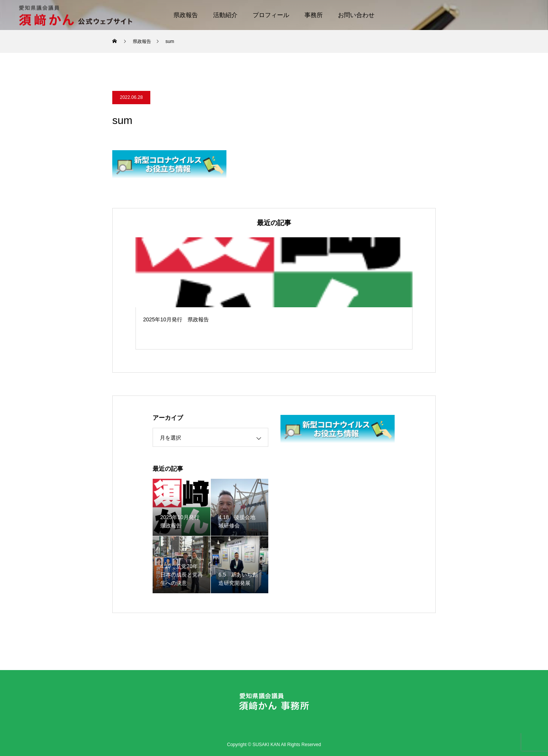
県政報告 (186, 15)
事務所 (314, 15)
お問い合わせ (356, 15)
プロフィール (271, 15)
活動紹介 (225, 15)
